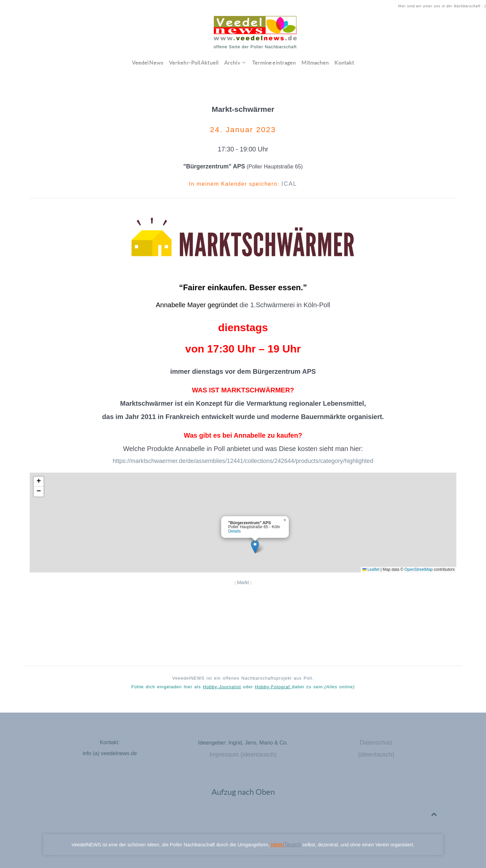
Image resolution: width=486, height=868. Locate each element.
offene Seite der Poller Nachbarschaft (255, 47)
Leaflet (371, 567)
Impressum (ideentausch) (243, 750)
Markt (243, 580)
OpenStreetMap (419, 567)
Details (235, 529)
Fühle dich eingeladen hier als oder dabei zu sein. (243, 684)
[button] (255, 545)
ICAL (289, 183)
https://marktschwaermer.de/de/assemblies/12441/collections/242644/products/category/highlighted (243, 460)
